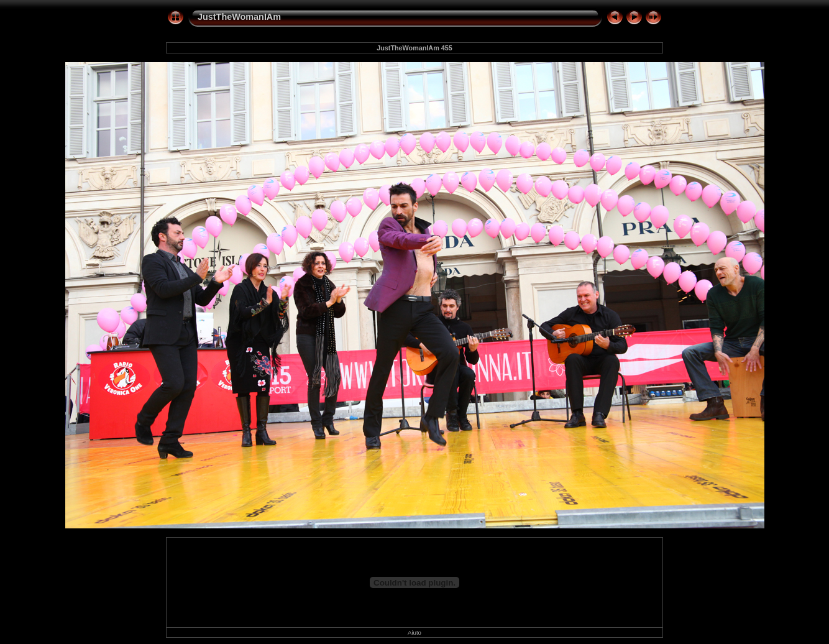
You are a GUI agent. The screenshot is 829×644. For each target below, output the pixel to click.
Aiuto (414, 632)
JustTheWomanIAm (239, 17)
